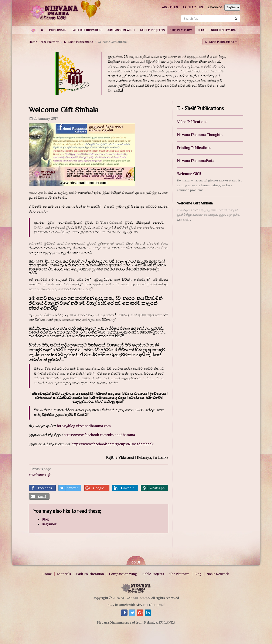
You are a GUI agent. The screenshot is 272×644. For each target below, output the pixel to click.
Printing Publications (194, 148)
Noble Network (218, 574)
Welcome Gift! (189, 174)
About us (170, 7)
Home (33, 42)
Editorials (64, 574)
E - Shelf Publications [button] (221, 42)
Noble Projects (153, 574)
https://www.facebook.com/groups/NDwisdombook (112, 444)
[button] (57, 30)
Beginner (49, 524)
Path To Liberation (90, 574)
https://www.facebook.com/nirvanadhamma (99, 435)
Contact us (193, 7)
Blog (45, 519)
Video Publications (192, 122)
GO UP (136, 561)
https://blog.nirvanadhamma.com (84, 426)
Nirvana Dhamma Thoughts (200, 135)
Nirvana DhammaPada (195, 161)
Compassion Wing (123, 574)
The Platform (50, 42)
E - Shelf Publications (79, 42)
